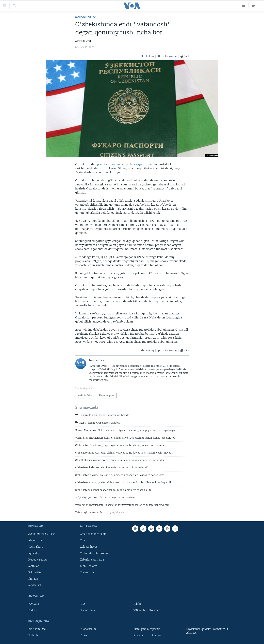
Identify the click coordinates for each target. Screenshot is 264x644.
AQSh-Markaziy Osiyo (42, 534)
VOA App (34, 604)
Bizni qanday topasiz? (147, 629)
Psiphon (138, 604)
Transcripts (87, 572)
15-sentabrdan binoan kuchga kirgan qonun (124, 164)
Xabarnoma (88, 610)
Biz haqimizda (37, 629)
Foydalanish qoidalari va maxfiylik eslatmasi (207, 631)
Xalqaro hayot (89, 547)
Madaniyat (35, 585)
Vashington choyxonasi (94, 553)
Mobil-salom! (89, 566)
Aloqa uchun (88, 629)
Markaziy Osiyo (85, 17)
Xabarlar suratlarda (92, 560)
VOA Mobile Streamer (147, 610)
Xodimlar (34, 635)
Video (84, 541)
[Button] (147, 56)
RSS (83, 604)
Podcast (33, 610)
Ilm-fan (33, 579)
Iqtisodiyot (35, 553)
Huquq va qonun (38, 560)
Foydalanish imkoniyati (148, 635)
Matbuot (34, 566)
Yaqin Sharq (36, 547)
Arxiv (84, 635)
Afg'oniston (36, 541)
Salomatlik (35, 572)
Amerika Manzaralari (93, 534)
